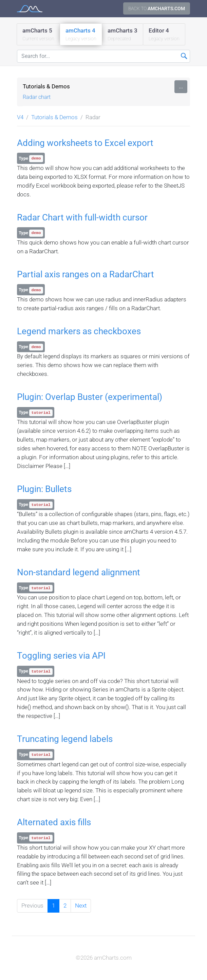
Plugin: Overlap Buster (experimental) (90, 397)
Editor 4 (164, 35)
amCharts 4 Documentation (30, 9)
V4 (20, 117)
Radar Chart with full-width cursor (82, 217)
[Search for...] (103, 56)
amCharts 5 (38, 35)
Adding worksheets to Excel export (85, 143)
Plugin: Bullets (44, 489)
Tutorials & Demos (46, 86)
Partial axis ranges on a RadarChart (86, 274)
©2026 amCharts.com (104, 958)
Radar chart (37, 97)
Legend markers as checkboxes (79, 331)
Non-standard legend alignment (79, 572)
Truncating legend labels (65, 739)
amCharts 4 (81, 35)
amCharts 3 (123, 35)
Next (81, 906)
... (181, 87)
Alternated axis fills (54, 822)
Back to (157, 8)
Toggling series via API (61, 656)
